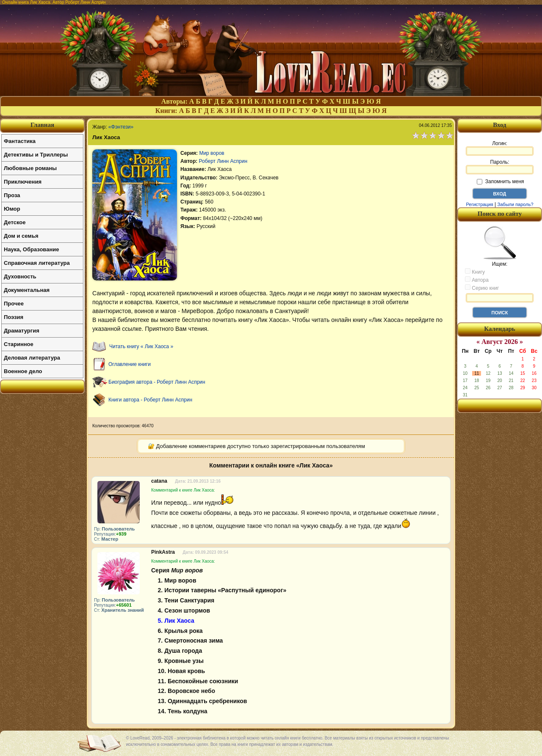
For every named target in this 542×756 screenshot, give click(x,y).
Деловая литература (32, 358)
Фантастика (20, 141)
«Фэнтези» (121, 127)
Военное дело (23, 371)
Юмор (12, 209)
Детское (15, 222)
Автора (477, 280)
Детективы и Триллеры (36, 155)
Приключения (23, 182)
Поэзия (14, 317)
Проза (12, 195)
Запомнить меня (500, 181)
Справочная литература (37, 263)
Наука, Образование (31, 249)
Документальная (27, 290)
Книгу (475, 272)
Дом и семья (21, 236)
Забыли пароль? (516, 204)
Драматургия (22, 331)
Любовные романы (30, 168)
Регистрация (479, 204)
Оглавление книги (130, 364)
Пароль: (500, 167)
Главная (42, 125)
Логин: (500, 148)
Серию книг (482, 288)
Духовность (20, 276)
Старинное (19, 344)
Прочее (14, 304)
